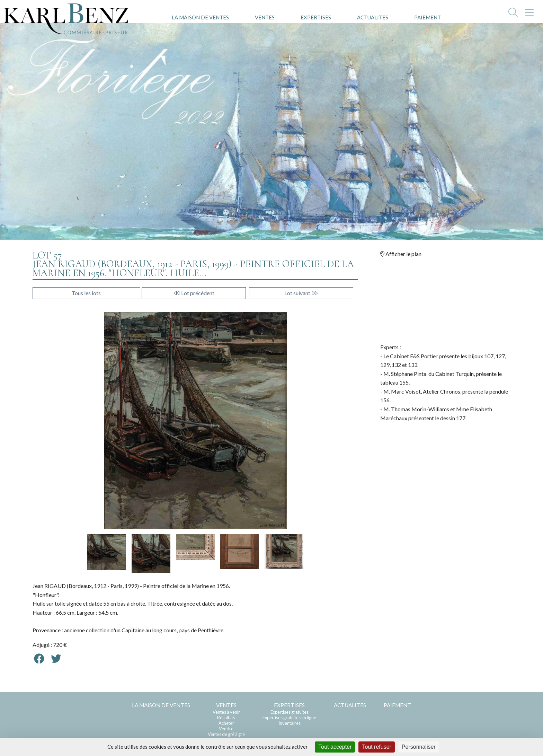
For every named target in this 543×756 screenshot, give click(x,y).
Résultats (226, 718)
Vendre (226, 729)
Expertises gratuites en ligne (289, 718)
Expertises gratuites (290, 712)
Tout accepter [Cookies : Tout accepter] (335, 747)
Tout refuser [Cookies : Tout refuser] (376, 747)
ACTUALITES (373, 17)
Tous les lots (86, 293)
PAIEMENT (428, 17)
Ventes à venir (226, 712)
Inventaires (290, 723)
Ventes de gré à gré (226, 734)
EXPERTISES (316, 17)
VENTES (265, 17)
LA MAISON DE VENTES (200, 17)
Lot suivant (301, 293)
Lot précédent (194, 293)
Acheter (226, 723)
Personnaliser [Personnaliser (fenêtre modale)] (419, 747)
